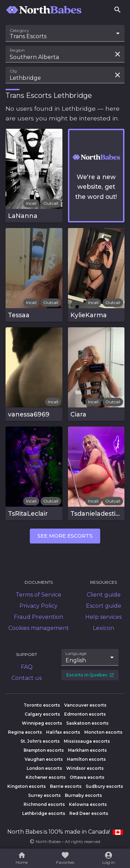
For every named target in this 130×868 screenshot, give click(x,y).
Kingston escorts (27, 786)
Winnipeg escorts (42, 723)
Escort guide (104, 606)
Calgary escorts (42, 714)
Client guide (104, 595)
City (14, 71)
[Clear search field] (118, 54)
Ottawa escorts (87, 777)
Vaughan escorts (44, 759)
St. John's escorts (40, 741)
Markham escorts (87, 750)
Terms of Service (38, 595)
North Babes (48, 841)
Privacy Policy (38, 606)
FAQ (27, 667)
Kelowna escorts (88, 804)
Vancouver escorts (85, 705)
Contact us (27, 678)
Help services (103, 617)
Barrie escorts (66, 786)
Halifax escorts (63, 732)
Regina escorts (25, 732)
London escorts (44, 768)
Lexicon (103, 628)
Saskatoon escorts (87, 723)
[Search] (118, 10)
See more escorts (65, 536)
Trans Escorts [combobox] (28, 36)
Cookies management (39, 628)
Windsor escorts (85, 768)
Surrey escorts (44, 795)
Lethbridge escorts (44, 813)
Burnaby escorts (83, 795)
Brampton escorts (44, 750)
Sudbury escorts (104, 786)
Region (17, 50)
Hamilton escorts (86, 759)
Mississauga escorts (87, 741)
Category (19, 31)
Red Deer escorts (89, 813)
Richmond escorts (44, 804)
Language (76, 654)
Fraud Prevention (38, 617)
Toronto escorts (42, 705)
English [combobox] (76, 660)
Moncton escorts (103, 732)
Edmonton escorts (85, 714)
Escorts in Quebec (90, 675)
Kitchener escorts (46, 777)
